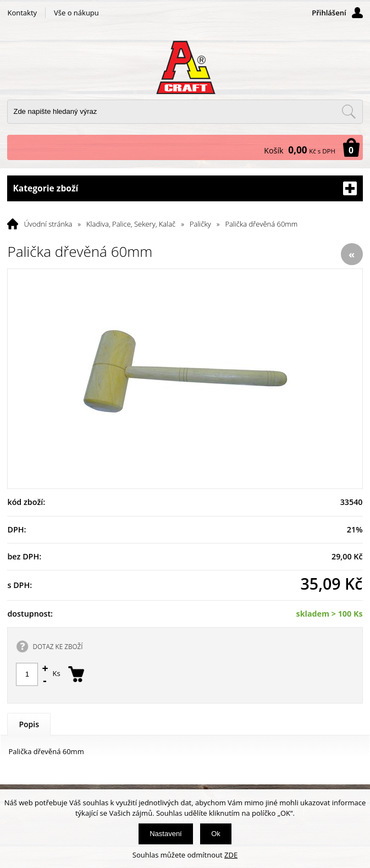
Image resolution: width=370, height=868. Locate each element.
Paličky (200, 224)
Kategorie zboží (185, 188)
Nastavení (166, 834)
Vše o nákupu (76, 13)
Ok (216, 834)
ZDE (231, 855)
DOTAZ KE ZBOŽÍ (57, 646)
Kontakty (22, 13)
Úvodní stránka (48, 224)
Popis (29, 724)
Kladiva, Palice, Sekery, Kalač (131, 224)
